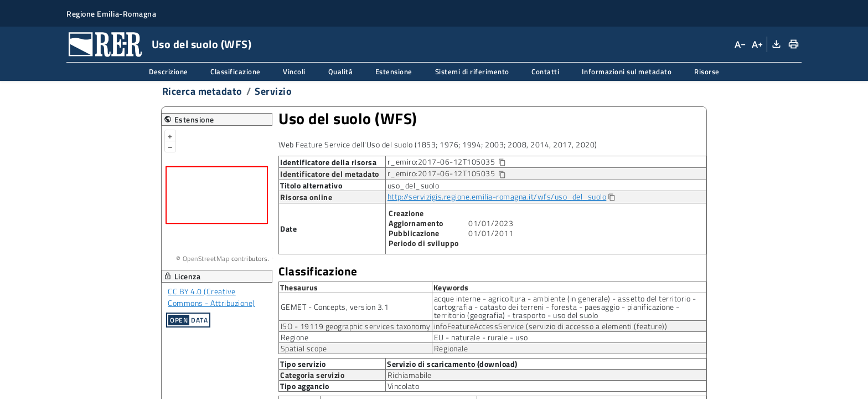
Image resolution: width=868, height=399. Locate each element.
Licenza (182, 276)
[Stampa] (793, 44)
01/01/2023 (491, 223)
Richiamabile (410, 375)
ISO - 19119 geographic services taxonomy (356, 326)
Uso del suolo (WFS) (348, 119)
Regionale (451, 348)
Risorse (707, 71)
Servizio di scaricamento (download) (452, 364)
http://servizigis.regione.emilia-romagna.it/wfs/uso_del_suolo (497, 196)
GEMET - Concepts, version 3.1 (335, 307)
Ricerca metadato (202, 91)
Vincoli (294, 71)
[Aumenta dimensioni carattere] (756, 44)
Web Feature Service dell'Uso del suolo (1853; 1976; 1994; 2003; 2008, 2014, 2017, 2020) (438, 144)
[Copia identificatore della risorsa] (502, 163)
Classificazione (236, 71)
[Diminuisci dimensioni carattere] (740, 44)
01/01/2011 (491, 233)
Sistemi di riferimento (472, 71)
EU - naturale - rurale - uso (481, 337)
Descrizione (169, 71)
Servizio (273, 91)
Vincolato (404, 386)
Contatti (545, 71)
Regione (295, 337)
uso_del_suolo (414, 185)
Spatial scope (304, 348)
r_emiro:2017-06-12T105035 (456, 162)
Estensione (394, 71)
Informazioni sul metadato (627, 71)
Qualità (341, 71)
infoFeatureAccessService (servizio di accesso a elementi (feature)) (551, 326)
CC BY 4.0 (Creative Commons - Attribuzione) (211, 297)
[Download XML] (775, 44)
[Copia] (611, 198)
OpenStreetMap (206, 259)
